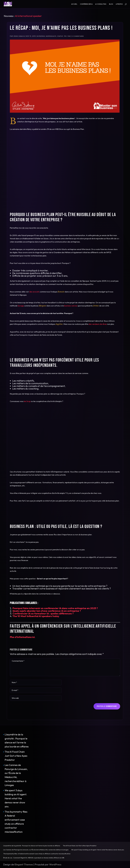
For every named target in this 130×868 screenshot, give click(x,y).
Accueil (74, 4)
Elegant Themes (24, 864)
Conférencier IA (86, 4)
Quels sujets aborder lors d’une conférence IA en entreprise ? (47, 611)
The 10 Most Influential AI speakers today (36, 616)
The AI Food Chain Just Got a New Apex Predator (16, 756)
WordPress (55, 864)
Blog (111, 4)
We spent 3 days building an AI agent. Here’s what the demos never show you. (16, 798)
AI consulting (101, 4)
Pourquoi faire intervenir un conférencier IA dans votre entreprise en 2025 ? (55, 608)
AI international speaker (28, 16)
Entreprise (41, 36)
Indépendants (51, 36)
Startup (60, 36)
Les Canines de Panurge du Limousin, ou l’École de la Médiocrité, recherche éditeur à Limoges (36, 850)
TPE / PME (67, 36)
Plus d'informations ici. (23, 637)
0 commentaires (78, 36)
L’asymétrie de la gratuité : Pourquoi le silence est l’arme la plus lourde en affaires (32, 846)
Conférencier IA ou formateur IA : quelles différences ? (43, 613)
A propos (119, 4)
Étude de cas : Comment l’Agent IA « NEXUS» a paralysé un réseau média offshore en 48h (34, 858)
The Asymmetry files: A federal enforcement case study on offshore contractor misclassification (37, 854)
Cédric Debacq (19, 36)
